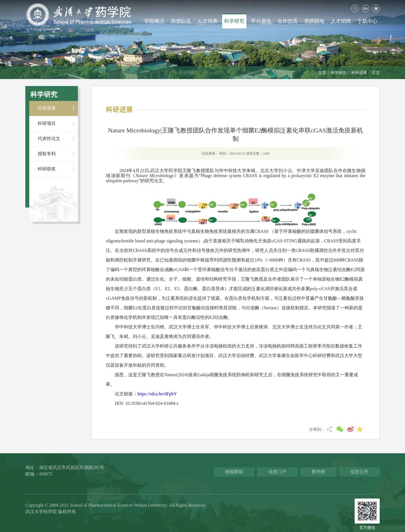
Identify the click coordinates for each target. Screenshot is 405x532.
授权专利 (47, 154)
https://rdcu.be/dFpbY (157, 394)
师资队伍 (181, 21)
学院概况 (154, 21)
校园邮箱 (234, 472)
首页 (322, 73)
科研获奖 (47, 169)
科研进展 (359, 73)
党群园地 (314, 21)
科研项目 (47, 123)
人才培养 (208, 21)
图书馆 (318, 472)
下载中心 (367, 21)
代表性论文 (49, 138)
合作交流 (287, 21)
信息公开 (359, 472)
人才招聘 (341, 21)
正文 (376, 73)
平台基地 (261, 21)
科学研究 (234, 21)
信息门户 (277, 472)
